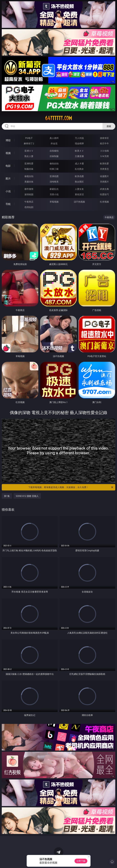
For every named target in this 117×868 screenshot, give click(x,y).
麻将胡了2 (29, 143)
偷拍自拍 (54, 163)
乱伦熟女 (79, 169)
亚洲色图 (54, 176)
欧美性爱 (104, 163)
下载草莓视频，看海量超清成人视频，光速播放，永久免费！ (71, 487)
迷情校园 (29, 194)
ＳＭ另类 (104, 156)
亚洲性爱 (29, 163)
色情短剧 (29, 207)
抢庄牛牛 (104, 143)
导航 (8, 204)
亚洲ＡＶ (29, 151)
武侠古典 (104, 189)
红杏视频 (104, 202)
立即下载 (81, 861)
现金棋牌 (79, 143)
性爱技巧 (104, 194)
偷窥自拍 (29, 176)
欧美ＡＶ (79, 151)
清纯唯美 (54, 182)
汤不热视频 (79, 202)
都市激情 (29, 189)
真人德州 (54, 138)
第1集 (7, 496)
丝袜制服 (54, 156)
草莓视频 (54, 202)
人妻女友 (79, 189)
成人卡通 (79, 163)
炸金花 (54, 143)
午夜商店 (29, 202)
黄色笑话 (79, 194)
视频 (8, 153)
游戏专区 (104, 138)
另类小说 (54, 194)
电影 (8, 166)
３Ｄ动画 (104, 151)
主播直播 (79, 156)
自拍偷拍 (54, 151)
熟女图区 (79, 182)
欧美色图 (79, 176)
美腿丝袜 (29, 182)
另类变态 (104, 169)
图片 (8, 179)
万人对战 (79, 138)
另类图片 (104, 182)
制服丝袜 (29, 169)
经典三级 (54, 169)
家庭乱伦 (54, 189)
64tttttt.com (58, 118)
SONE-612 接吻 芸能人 (27, 496)
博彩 (8, 140)
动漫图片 (104, 176)
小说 (8, 191)
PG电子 (29, 138)
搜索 (109, 126)
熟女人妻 (29, 156)
